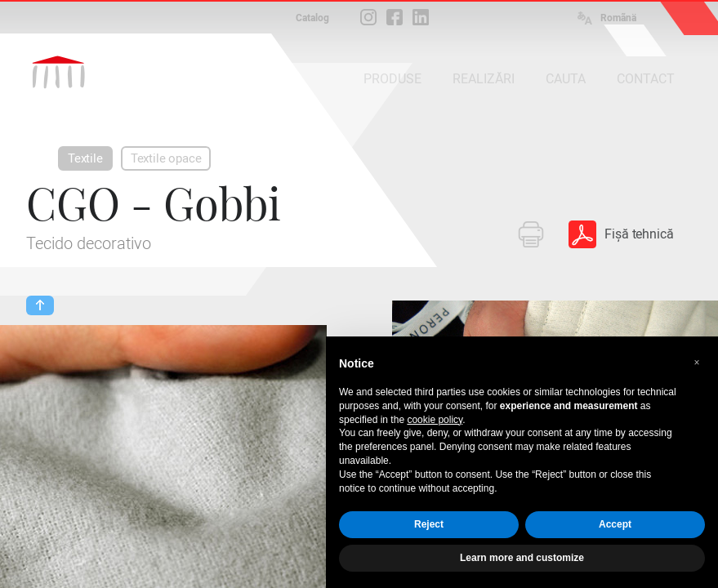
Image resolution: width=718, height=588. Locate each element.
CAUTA (566, 79)
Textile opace (166, 158)
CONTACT (646, 79)
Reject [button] (429, 524)
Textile (85, 158)
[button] (697, 363)
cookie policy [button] (435, 420)
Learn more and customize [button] (522, 558)
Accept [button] (615, 524)
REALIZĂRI (484, 79)
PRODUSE (392, 79)
